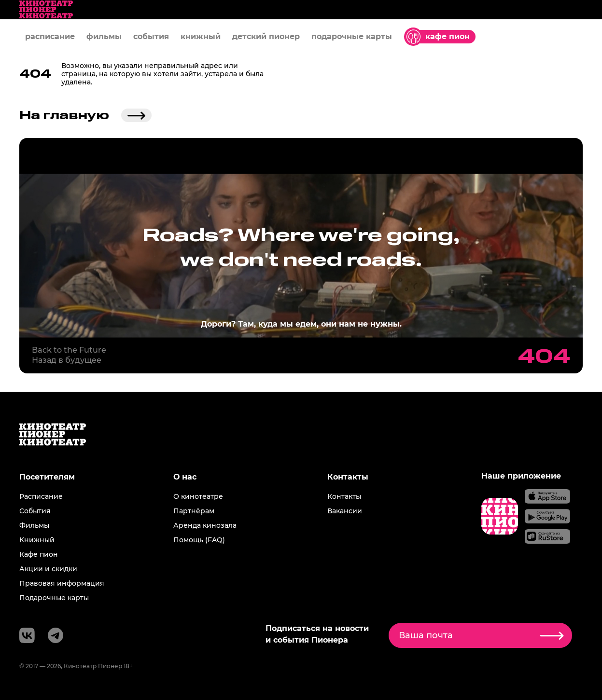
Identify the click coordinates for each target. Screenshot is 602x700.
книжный (201, 36)
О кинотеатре (198, 496)
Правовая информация (62, 583)
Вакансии (345, 511)
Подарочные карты (54, 598)
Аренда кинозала (205, 525)
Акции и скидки (48, 569)
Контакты (344, 496)
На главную (85, 116)
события (151, 36)
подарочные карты (352, 36)
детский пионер (266, 36)
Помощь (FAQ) (199, 540)
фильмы (104, 36)
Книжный (37, 540)
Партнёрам (194, 511)
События (35, 511)
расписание (50, 36)
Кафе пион (39, 554)
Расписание (41, 496)
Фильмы (34, 525)
